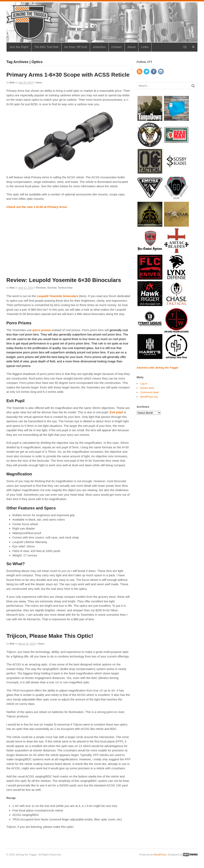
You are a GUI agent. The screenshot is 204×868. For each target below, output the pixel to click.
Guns (39, 83)
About (131, 47)
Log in (144, 384)
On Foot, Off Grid (76, 47)
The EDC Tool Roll (46, 47)
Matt (12, 83)
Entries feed (147, 388)
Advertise (99, 47)
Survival (52, 288)
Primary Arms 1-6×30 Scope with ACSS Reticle (68, 75)
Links (145, 47)
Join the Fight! (19, 47)
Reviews (41, 288)
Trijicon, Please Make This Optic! (50, 636)
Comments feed (149, 392)
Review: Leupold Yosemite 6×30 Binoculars (64, 280)
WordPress (160, 855)
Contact (117, 47)
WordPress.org (149, 397)
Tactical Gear (65, 288)
